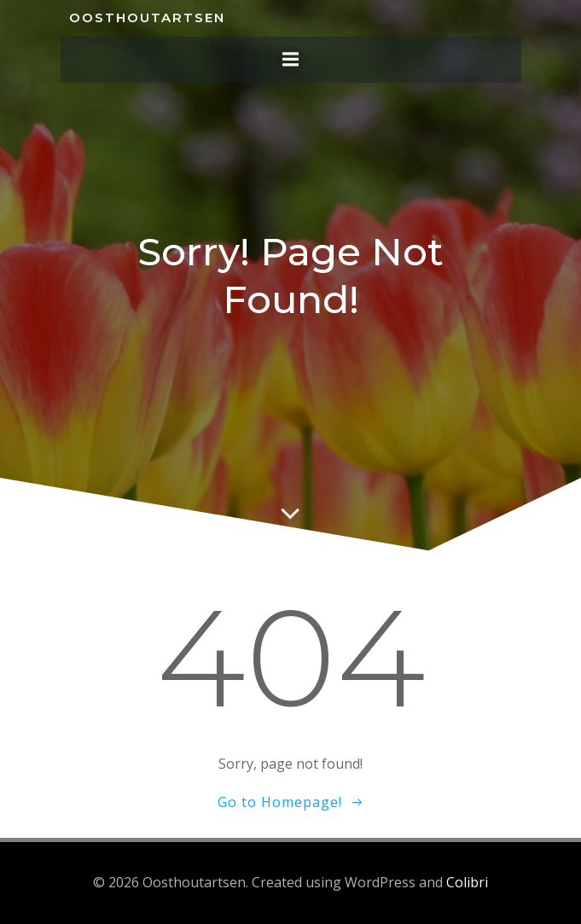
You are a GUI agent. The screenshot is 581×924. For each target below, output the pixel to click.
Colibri (467, 882)
